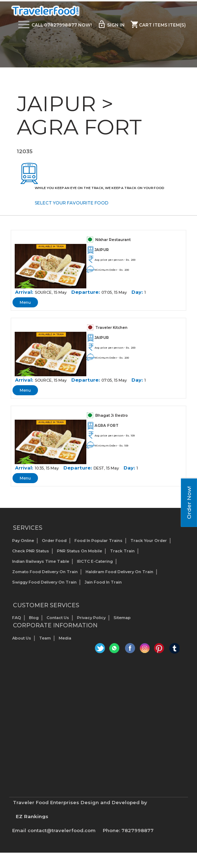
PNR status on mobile (80, 551)
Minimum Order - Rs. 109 (111, 446)
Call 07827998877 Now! (62, 25)
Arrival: (24, 292)
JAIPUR (102, 250)
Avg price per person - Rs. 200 (115, 260)
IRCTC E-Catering (95, 561)
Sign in (111, 24)
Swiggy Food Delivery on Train (44, 582)
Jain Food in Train (103, 582)
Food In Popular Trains (98, 541)
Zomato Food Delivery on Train (45, 572)
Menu (25, 302)
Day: (137, 292)
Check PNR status (31, 551)
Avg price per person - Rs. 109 (115, 436)
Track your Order (149, 541)
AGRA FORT (107, 426)
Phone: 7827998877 (128, 830)
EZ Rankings (32, 816)
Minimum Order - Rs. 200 (112, 270)
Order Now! (189, 503)
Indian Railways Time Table (41, 561)
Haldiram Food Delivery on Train (119, 572)
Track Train (122, 551)
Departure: (86, 292)
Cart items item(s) (158, 24)
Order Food (54, 541)
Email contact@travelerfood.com (54, 830)
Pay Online (23, 541)
